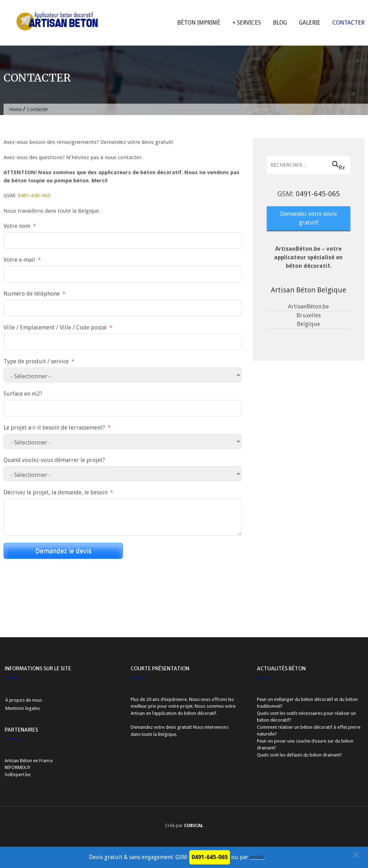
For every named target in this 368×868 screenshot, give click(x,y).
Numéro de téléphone (32, 294)
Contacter (348, 23)
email (257, 857)
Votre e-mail (19, 260)
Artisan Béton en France (29, 761)
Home (15, 109)
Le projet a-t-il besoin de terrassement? (54, 428)
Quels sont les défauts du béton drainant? (299, 755)
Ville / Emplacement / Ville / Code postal (55, 328)
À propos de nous (24, 700)
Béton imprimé (199, 23)
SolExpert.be (18, 775)
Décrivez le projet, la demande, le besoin (56, 492)
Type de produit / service (36, 361)
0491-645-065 (34, 196)
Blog (280, 23)
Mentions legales (23, 708)
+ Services (247, 23)
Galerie (310, 23)
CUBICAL (194, 825)
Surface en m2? (23, 394)
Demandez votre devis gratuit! (308, 218)
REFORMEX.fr (18, 767)
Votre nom (17, 226)
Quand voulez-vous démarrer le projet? (54, 460)
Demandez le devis (63, 551)
